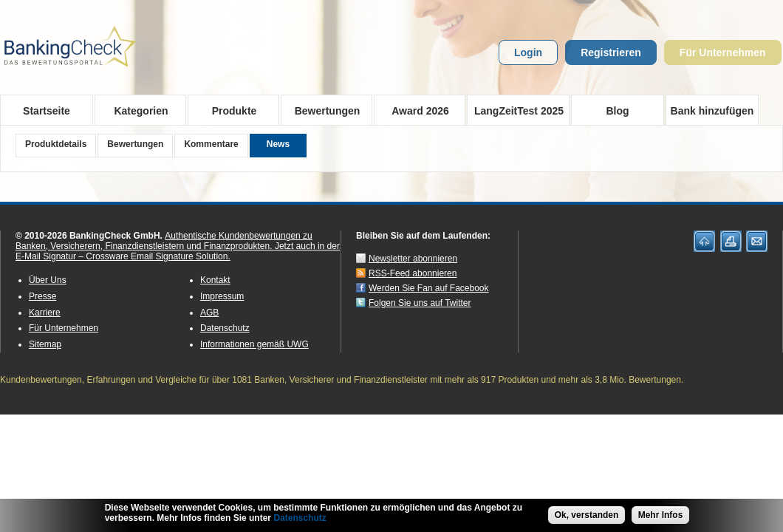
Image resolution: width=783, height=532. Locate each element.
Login (528, 52)
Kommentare (211, 144)
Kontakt (215, 280)
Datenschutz (225, 328)
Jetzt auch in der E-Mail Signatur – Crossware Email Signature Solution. (178, 251)
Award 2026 (416, 110)
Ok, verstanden (587, 516)
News (278, 144)
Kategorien (136, 110)
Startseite (47, 111)
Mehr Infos (661, 516)
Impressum (222, 296)
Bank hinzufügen (712, 111)
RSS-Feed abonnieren (413, 273)
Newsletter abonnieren (413, 259)
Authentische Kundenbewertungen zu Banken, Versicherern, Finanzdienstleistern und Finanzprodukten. (164, 241)
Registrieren (611, 52)
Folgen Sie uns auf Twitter (420, 303)
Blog (617, 111)
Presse (42, 296)
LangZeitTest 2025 (515, 110)
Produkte (229, 110)
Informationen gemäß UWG (254, 344)
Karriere (45, 313)
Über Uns (48, 280)
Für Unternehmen (723, 52)
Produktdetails (56, 144)
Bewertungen (322, 110)
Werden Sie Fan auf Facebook (429, 288)
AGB (209, 313)
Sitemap (45, 344)
